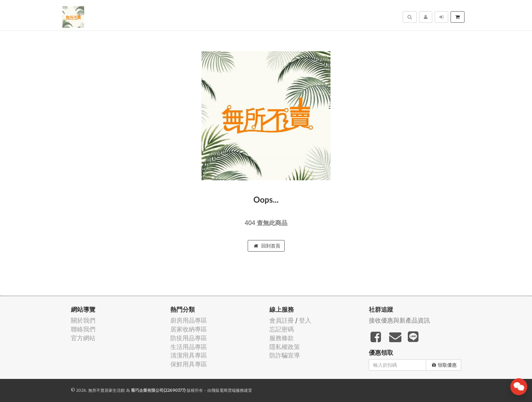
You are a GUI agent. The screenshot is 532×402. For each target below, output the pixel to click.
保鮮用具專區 (189, 364)
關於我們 (83, 320)
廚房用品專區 (189, 320)
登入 (305, 320)
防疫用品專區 (189, 338)
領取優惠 (444, 365)
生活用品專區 (189, 347)
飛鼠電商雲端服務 (228, 390)
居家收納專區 (189, 329)
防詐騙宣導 (285, 355)
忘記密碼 (282, 329)
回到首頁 (267, 246)
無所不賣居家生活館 (107, 390)
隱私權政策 (285, 347)
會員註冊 (282, 320)
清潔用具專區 (189, 355)
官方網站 (83, 338)
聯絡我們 (83, 329)
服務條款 (282, 338)
